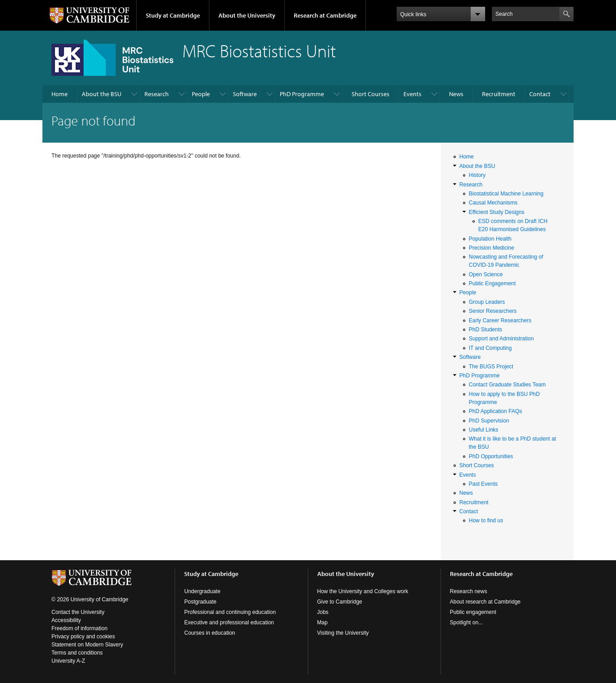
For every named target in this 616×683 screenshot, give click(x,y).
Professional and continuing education (230, 612)
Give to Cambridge (340, 602)
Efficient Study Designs (497, 212)
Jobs (323, 612)
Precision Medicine (492, 248)
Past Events (483, 484)
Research (157, 94)
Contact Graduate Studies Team (507, 385)
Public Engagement (492, 283)
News (456, 94)
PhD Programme (302, 94)
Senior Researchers (493, 311)
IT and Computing (490, 348)
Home (60, 94)
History (477, 175)
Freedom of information (79, 628)
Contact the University (78, 612)
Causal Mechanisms (493, 203)
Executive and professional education (229, 623)
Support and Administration (501, 339)
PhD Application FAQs (496, 411)
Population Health (490, 239)
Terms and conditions (77, 653)
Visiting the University (343, 633)
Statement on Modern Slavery (87, 645)
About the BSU (102, 94)
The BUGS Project (491, 367)
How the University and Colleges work (363, 591)
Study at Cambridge (173, 15)
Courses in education (210, 633)
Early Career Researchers (500, 321)
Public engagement (473, 612)
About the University (247, 15)
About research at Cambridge (485, 602)
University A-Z (68, 661)
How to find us (486, 520)
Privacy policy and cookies (83, 637)
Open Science (486, 274)
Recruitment (499, 94)
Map (322, 623)
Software (245, 94)
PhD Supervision (489, 421)
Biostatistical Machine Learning (506, 194)
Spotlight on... (466, 623)
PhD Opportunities (491, 456)
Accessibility (66, 620)
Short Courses (371, 94)
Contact (540, 94)
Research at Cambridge (325, 15)
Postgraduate (200, 602)
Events (412, 94)
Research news (469, 591)
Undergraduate (202, 591)
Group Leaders (487, 302)
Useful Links (484, 430)
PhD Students (486, 330)
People (201, 94)
